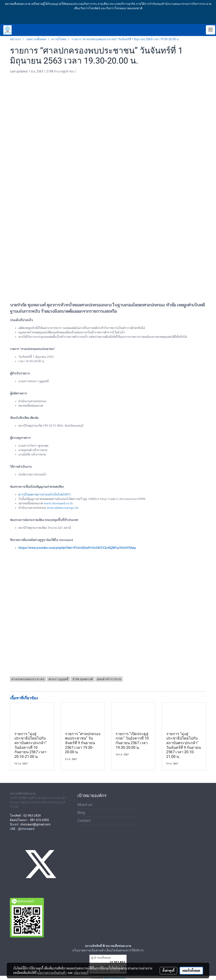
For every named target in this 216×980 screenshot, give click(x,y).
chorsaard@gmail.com (35, 824)
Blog (81, 812)
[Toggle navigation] (211, 30)
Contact (84, 820)
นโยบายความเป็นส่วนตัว (52, 973)
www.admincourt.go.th (63, 508)
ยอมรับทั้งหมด (191, 971)
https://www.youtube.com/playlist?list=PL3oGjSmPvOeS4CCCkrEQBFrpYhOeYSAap (77, 548)
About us (85, 804)
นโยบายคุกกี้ (81, 973)
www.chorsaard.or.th (58, 503)
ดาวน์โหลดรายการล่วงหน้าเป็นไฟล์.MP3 (45, 495)
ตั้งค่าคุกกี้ (168, 971)
